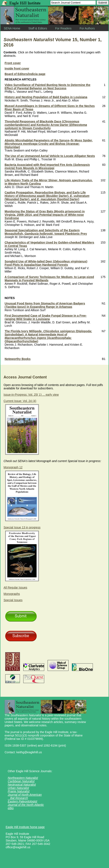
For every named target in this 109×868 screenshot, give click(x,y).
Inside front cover (17, 68)
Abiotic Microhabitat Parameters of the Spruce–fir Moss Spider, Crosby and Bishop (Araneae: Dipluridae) (49, 144)
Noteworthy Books (18, 359)
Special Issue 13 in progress (22, 527)
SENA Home (12, 28)
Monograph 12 (13, 467)
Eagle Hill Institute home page (25, 827)
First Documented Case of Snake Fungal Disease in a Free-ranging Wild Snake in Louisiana (46, 317)
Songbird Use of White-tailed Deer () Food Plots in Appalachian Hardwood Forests (46, 263)
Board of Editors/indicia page (25, 74)
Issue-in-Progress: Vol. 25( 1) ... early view (31, 395)
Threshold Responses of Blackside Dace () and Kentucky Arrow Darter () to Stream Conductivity (46, 125)
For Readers (63, 28)
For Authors (87, 28)
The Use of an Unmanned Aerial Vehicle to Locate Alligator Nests (50, 156)
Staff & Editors (38, 28)
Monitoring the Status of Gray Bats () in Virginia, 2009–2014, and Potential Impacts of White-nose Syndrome (45, 215)
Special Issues (13, 600)
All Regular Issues (15, 587)
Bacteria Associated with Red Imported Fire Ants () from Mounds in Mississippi (47, 166)
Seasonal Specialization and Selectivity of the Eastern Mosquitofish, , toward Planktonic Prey (46, 232)
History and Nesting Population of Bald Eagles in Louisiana (46, 97)
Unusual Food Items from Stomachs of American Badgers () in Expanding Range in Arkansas (45, 305)
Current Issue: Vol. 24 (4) (20, 401)
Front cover (13, 63)
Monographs (12, 594)
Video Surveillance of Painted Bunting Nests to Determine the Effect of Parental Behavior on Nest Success (47, 87)
